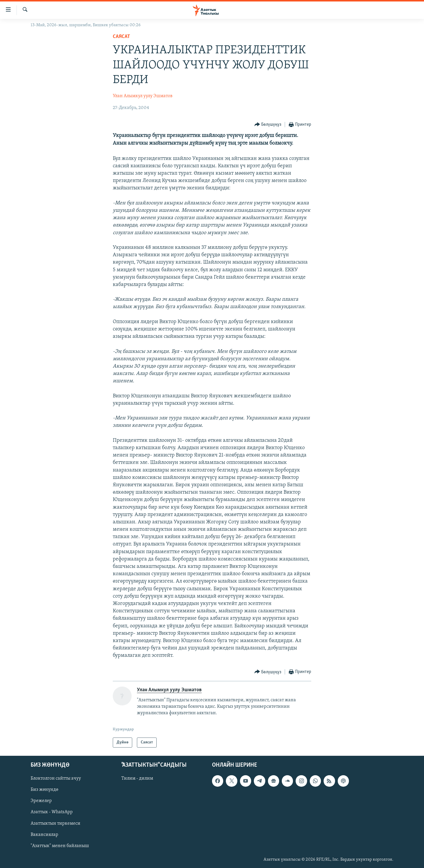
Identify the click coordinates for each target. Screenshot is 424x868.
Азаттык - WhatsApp (52, 812)
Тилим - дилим (137, 778)
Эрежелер (41, 801)
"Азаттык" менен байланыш (60, 846)
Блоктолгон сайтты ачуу (56, 778)
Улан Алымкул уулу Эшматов (143, 96)
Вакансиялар (44, 835)
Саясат (121, 37)
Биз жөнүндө (44, 790)
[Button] (268, 125)
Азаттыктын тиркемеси (56, 824)
